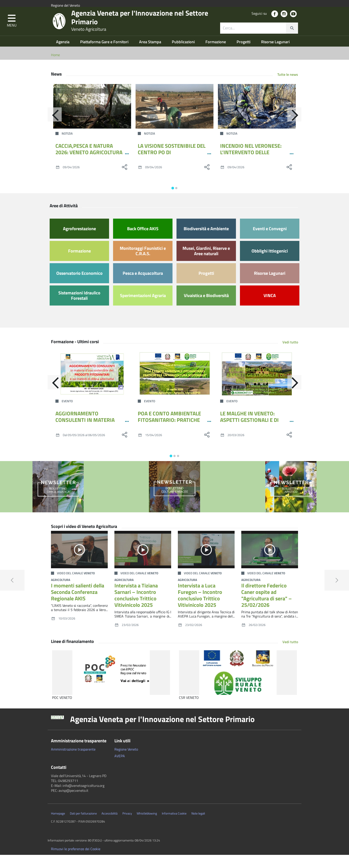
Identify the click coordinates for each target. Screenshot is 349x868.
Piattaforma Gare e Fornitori (105, 55)
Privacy (127, 827)
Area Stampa (151, 55)
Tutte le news (288, 88)
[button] (12, 30)
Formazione (216, 55)
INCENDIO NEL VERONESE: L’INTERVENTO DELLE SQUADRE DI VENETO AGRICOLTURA (251, 168)
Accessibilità (110, 827)
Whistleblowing (147, 827)
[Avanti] (298, 129)
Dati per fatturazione (83, 827)
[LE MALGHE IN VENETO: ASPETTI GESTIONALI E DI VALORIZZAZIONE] (257, 387)
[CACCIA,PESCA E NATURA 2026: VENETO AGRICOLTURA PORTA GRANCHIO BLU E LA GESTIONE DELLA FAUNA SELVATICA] (92, 119)
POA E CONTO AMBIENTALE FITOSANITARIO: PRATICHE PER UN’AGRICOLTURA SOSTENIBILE (169, 436)
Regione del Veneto (65, 5)
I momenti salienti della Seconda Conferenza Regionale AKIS (78, 605)
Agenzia (63, 55)
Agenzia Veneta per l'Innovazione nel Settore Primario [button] (162, 732)
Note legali (198, 827)
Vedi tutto (290, 355)
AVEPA (120, 769)
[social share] (124, 180)
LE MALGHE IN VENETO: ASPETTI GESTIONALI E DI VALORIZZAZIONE (249, 433)
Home (55, 68)
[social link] (275, 22)
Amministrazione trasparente (73, 762)
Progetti (244, 55)
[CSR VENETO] (238, 686)
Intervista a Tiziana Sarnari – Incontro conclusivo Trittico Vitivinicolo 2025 (136, 608)
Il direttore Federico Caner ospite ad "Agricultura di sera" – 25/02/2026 (267, 608)
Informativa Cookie (174, 827)
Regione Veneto (126, 762)
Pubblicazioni (184, 55)
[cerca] (292, 37)
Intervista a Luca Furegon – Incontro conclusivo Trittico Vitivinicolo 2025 (200, 608)
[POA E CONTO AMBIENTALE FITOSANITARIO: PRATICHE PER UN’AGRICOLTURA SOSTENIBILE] (174, 387)
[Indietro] (51, 129)
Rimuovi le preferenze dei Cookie (76, 862)
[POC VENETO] (111, 686)
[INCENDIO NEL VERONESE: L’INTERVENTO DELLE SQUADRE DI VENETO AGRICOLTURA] (257, 119)
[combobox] (259, 37)
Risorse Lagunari (275, 55)
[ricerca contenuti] (253, 37)
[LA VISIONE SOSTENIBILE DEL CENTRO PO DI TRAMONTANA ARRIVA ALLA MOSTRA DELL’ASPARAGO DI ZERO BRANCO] (174, 119)
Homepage (58, 827)
